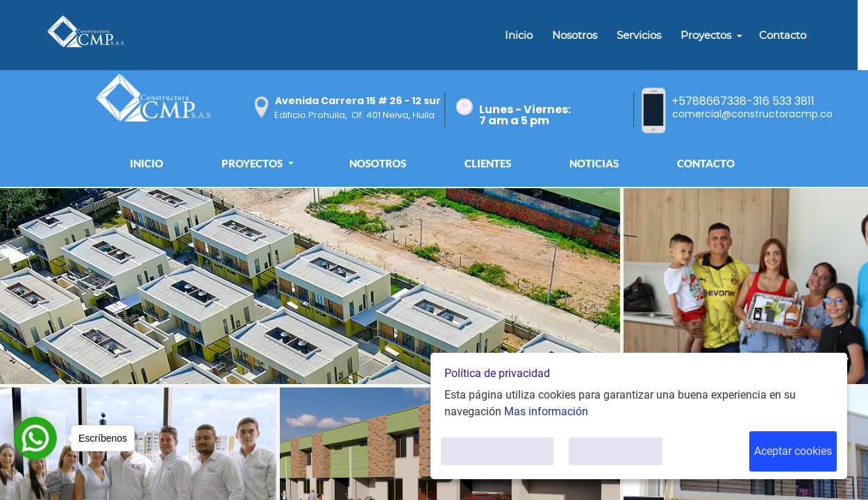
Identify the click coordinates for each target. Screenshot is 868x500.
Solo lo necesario (616, 451)
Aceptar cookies (793, 451)
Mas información (546, 411)
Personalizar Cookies (497, 451)
